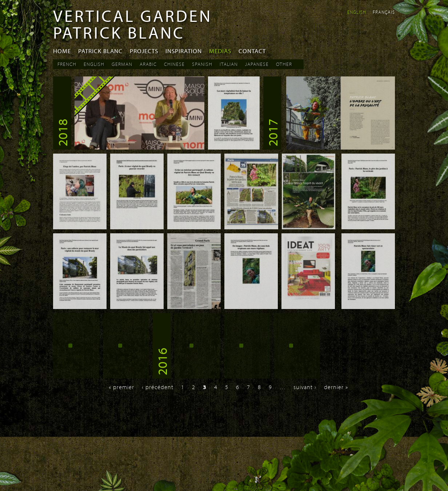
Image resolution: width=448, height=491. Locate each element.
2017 (272, 132)
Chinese (174, 64)
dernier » (336, 387)
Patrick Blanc (100, 51)
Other (284, 64)
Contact (252, 51)
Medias (220, 51)
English (357, 12)
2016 (162, 361)
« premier (121, 387)
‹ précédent (158, 387)
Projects (144, 51)
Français (384, 12)
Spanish (202, 64)
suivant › (305, 387)
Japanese (257, 64)
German (122, 64)
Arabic (148, 64)
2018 (62, 132)
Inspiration (184, 51)
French (67, 64)
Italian (229, 64)
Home (62, 51)
